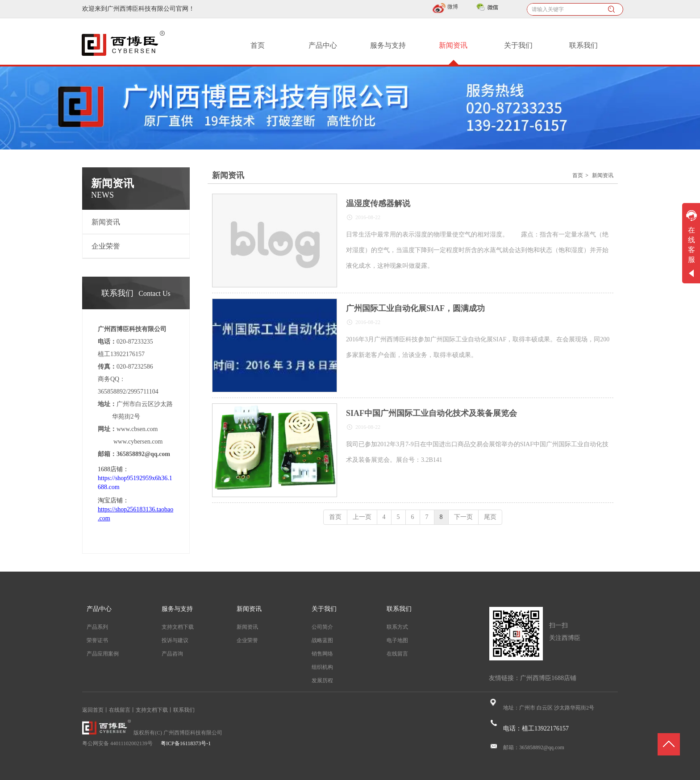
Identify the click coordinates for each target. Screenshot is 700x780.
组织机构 (322, 667)
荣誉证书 (97, 640)
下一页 (463, 517)
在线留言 (397, 654)
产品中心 (99, 609)
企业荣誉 (247, 640)
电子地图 (397, 640)
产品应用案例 (103, 654)
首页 (578, 175)
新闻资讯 (603, 175)
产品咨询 (172, 654)
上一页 (362, 517)
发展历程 (322, 680)
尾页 (490, 517)
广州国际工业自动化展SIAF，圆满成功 (415, 308)
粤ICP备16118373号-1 (186, 743)
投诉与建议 (175, 640)
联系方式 (397, 627)
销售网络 (322, 654)
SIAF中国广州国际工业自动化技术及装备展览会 (431, 413)
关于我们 (324, 609)
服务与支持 (177, 609)
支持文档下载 (178, 627)
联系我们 (399, 609)
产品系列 (97, 627)
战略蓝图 (322, 640)
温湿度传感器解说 (378, 203)
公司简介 (322, 627)
